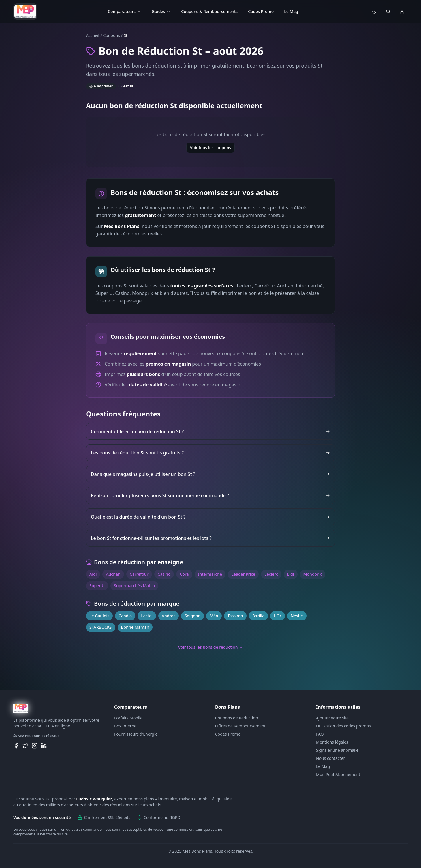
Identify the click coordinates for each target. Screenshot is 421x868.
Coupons (111, 35)
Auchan (113, 574)
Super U (97, 586)
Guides (161, 11)
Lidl (291, 574)
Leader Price (243, 574)
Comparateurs (125, 11)
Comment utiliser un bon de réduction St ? (210, 431)
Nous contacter (330, 758)
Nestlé (297, 616)
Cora (184, 574)
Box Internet (126, 726)
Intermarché (210, 574)
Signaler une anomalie (337, 750)
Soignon (192, 616)
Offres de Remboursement (240, 726)
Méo (214, 616)
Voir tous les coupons (211, 148)
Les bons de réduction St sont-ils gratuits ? (210, 453)
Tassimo (235, 616)
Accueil (93, 35)
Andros (169, 616)
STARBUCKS (101, 627)
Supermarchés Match (134, 586)
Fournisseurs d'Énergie (136, 734)
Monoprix (313, 574)
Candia (125, 616)
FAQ (320, 734)
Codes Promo (261, 11)
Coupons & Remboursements (209, 11)
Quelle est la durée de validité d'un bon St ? (210, 517)
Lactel (147, 616)
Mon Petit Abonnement (338, 774)
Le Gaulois (99, 616)
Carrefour (139, 574)
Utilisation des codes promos (343, 726)
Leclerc (271, 574)
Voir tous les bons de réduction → (211, 647)
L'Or (278, 616)
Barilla (258, 616)
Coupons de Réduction (237, 718)
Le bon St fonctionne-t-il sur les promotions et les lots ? (210, 538)
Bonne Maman (135, 627)
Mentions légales (332, 742)
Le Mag (291, 11)
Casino (164, 574)
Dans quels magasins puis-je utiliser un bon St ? (210, 474)
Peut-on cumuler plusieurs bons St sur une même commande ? (210, 495)
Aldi (93, 574)
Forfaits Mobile (128, 718)
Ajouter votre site (332, 718)
